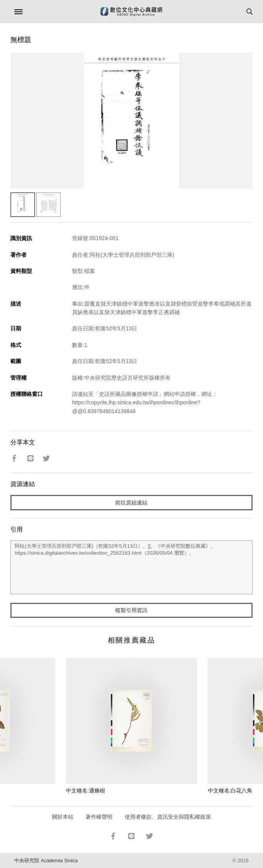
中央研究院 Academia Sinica (46, 860)
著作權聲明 (99, 817)
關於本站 (63, 817)
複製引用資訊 (131, 610)
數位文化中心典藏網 (131, 12)
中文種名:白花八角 (230, 791)
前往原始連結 (131, 503)
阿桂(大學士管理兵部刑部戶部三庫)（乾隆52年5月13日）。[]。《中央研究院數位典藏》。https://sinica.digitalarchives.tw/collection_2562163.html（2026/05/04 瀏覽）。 (131, 567)
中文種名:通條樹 (85, 791)
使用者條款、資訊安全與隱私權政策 (168, 817)
